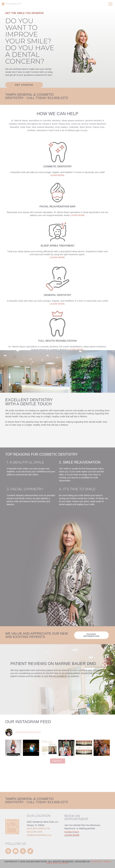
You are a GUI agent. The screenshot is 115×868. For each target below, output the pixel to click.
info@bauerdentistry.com (39, 835)
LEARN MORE (72, 835)
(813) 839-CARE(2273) (38, 828)
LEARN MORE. (78, 247)
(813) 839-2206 (35, 832)
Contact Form (72, 832)
